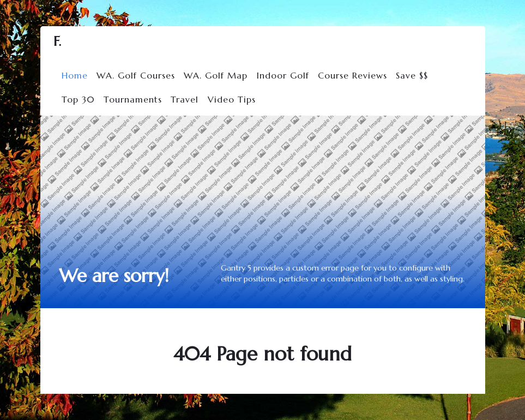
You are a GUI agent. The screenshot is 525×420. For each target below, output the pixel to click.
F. (57, 41)
